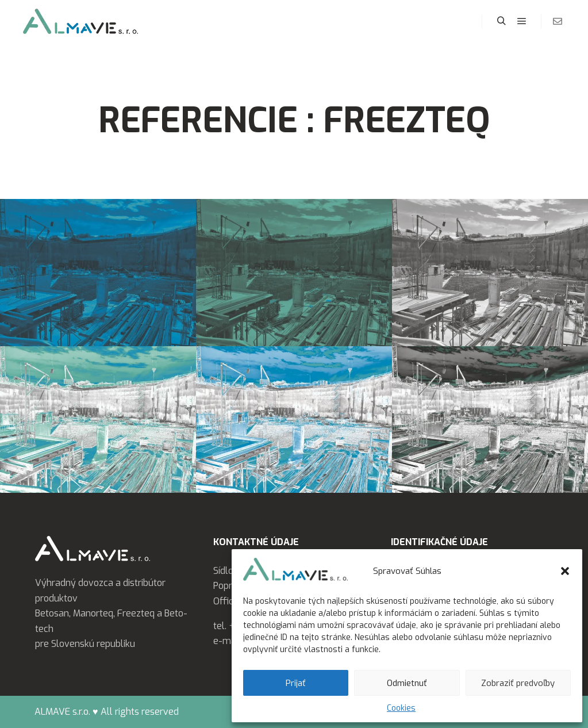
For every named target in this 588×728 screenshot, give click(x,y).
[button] (565, 571)
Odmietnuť (407, 683)
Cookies (401, 708)
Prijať (296, 683)
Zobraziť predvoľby (518, 683)
